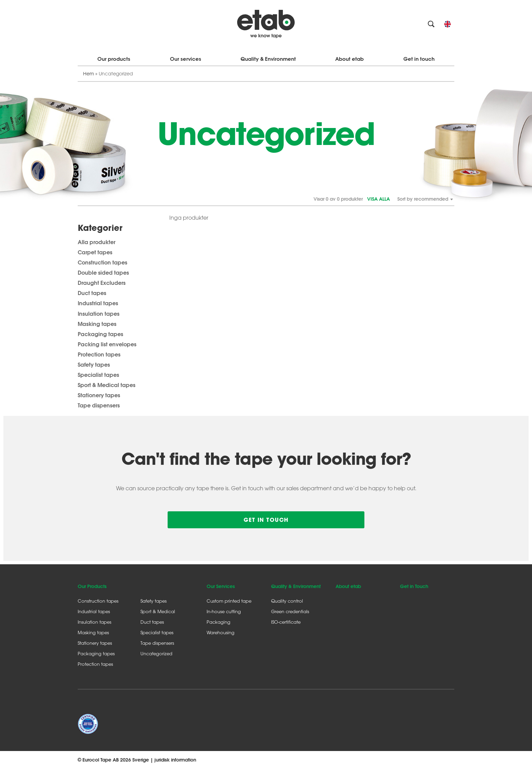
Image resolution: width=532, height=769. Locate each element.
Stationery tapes (99, 395)
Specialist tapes (98, 375)
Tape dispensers (99, 405)
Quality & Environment (268, 59)
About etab (349, 59)
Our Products (92, 586)
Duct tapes (92, 293)
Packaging (218, 622)
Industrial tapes (98, 303)
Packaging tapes (100, 334)
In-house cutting (224, 611)
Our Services (221, 586)
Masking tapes (97, 324)
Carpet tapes (95, 252)
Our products (114, 59)
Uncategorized (156, 653)
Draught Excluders (102, 283)
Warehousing (221, 632)
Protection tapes (99, 354)
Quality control (287, 601)
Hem (89, 74)
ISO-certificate (286, 622)
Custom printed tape (229, 601)
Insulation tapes (99, 314)
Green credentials (290, 611)
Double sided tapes (103, 272)
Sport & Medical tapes (107, 385)
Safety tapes (94, 364)
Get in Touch (414, 586)
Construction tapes (102, 262)
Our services (186, 59)
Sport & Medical (158, 611)
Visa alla (378, 199)
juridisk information (175, 760)
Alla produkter (97, 242)
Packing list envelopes (107, 344)
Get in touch (419, 59)
